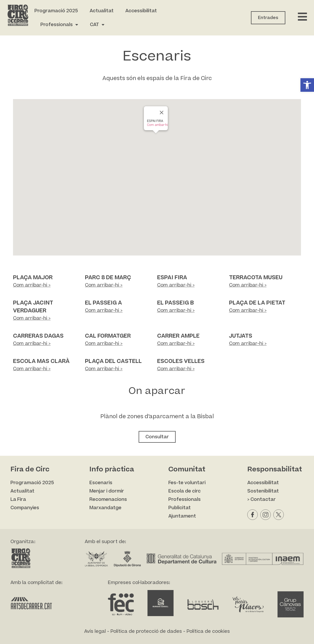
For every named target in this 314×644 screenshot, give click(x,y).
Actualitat (102, 11)
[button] (307, 85)
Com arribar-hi (157, 125)
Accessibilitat (141, 11)
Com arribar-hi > (32, 285)
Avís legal (95, 631)
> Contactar (261, 499)
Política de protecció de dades (146, 631)
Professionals (59, 25)
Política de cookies (208, 631)
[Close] (162, 113)
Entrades (268, 18)
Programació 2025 (56, 11)
